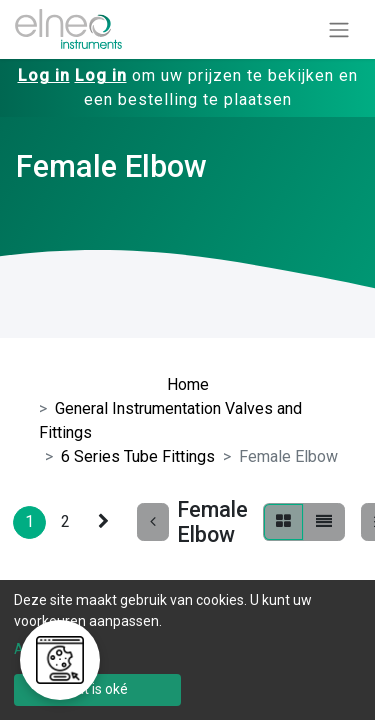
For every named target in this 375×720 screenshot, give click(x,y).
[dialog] (187, 650)
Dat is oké (97, 689)
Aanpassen (50, 649)
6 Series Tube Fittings (138, 456)
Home (188, 384)
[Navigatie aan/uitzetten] (339, 29)
